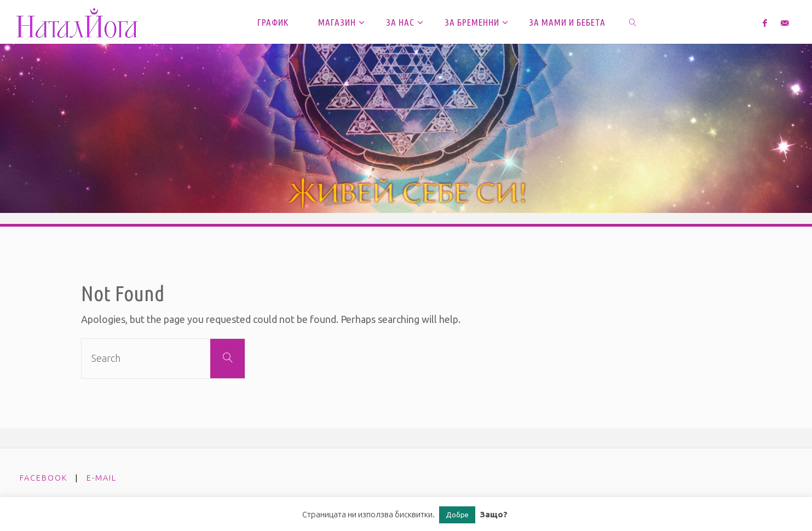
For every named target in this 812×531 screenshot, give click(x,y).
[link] (634, 22)
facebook (44, 478)
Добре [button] (457, 515)
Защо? (494, 514)
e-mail (102, 478)
